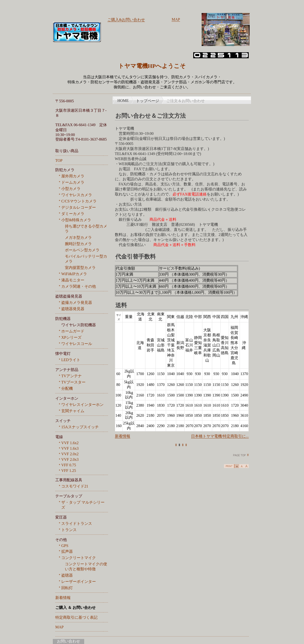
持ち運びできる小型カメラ (86, 229)
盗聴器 (67, 575)
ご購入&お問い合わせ (126, 20)
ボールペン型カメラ (82, 250)
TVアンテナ (71, 376)
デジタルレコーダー (79, 207)
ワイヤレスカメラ (77, 195)
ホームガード (73, 331)
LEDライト (71, 360)
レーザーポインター (79, 582)
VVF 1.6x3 (70, 448)
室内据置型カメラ (80, 268)
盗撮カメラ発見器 (77, 302)
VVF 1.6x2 (70, 443)
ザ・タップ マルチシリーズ (83, 505)
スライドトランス (77, 524)
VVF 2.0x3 (70, 459)
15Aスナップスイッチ (80, 427)
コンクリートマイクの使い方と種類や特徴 (86, 566)
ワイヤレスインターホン (82, 405)
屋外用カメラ (73, 176)
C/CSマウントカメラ (79, 201)
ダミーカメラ (73, 214)
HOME (123, 101)
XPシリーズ (71, 337)
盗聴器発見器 (73, 309)
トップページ (148, 101)
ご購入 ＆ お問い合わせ (75, 608)
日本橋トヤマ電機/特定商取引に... (220, 436)
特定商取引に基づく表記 (76, 617)
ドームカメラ (73, 182)
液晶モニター (73, 280)
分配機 (67, 388)
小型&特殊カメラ (76, 220)
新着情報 (123, 436)
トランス (69, 530)
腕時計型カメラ (78, 244)
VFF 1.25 (69, 471)
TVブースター (73, 382)
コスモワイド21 (75, 486)
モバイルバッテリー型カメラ (86, 259)
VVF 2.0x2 (70, 454)
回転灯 (67, 588)
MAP (176, 19)
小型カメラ (71, 189)
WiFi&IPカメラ (74, 274)
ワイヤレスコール (77, 344)
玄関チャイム (73, 411)
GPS (65, 546)
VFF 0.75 (69, 465)
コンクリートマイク (79, 558)
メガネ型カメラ (78, 237)
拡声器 (67, 551)
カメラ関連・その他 (79, 286)
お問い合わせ (68, 641)
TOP (59, 160)
